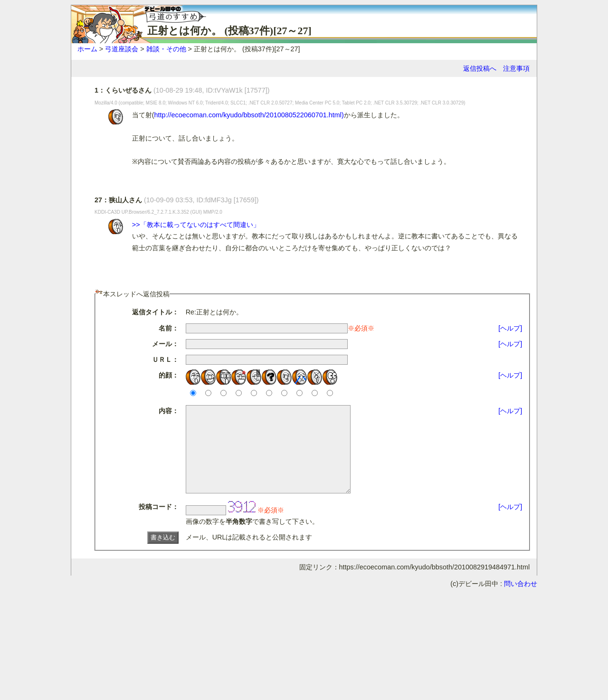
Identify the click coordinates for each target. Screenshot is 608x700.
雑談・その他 (166, 49)
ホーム (87, 49)
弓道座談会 (122, 49)
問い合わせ (521, 601)
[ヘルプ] (510, 328)
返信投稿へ (480, 68)
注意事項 (516, 68)
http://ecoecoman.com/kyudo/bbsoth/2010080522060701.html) (249, 115)
